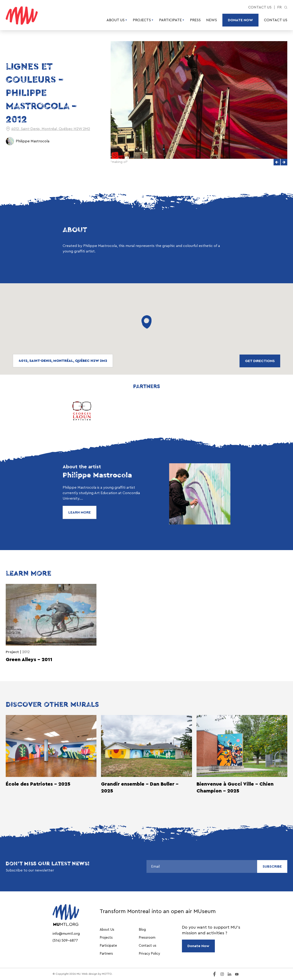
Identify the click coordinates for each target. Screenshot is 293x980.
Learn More (80, 512)
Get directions (260, 361)
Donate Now (240, 20)
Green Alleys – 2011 (29, 660)
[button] (277, 162)
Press (195, 20)
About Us (117, 20)
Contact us (260, 7)
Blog (142, 930)
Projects (143, 20)
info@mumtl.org (66, 934)
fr (279, 7)
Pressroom (147, 938)
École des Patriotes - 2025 (38, 784)
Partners (106, 954)
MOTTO (107, 974)
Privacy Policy (149, 954)
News (212, 20)
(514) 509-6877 (65, 940)
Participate (172, 20)
